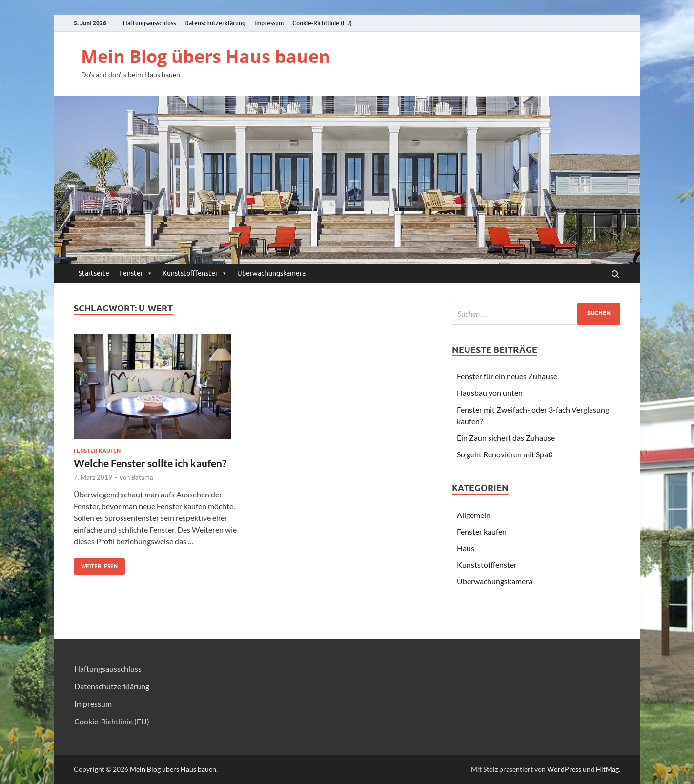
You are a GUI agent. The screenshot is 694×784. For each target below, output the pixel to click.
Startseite (94, 273)
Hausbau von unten (490, 393)
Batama (142, 477)
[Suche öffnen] (615, 275)
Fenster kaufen (97, 451)
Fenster (136, 273)
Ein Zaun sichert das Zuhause (506, 438)
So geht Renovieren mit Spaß (505, 454)
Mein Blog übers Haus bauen (206, 56)
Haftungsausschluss (149, 23)
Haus (466, 548)
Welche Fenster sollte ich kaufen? (150, 463)
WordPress (564, 769)
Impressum (269, 23)
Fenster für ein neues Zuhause (507, 376)
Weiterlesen (96, 564)
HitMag (607, 769)
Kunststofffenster (195, 273)
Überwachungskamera (271, 273)
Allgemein (474, 515)
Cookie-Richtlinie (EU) (322, 23)
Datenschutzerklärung (215, 23)
